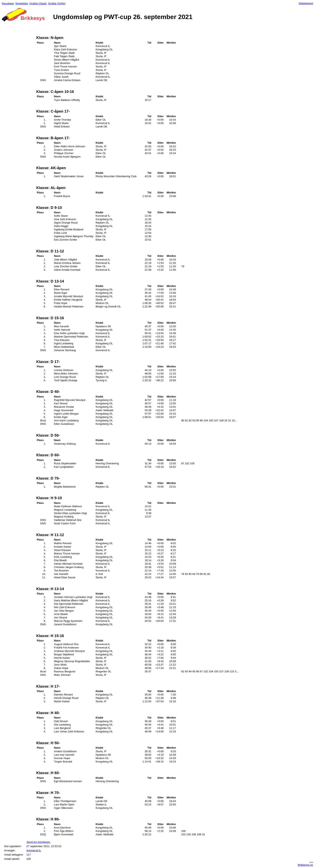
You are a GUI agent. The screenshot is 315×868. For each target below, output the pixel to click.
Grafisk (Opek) (38, 4)
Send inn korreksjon (38, 842)
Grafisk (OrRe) (57, 4)
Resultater (8, 4)
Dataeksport (306, 3)
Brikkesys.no (305, 865)
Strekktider (22, 4)
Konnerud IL (34, 850)
